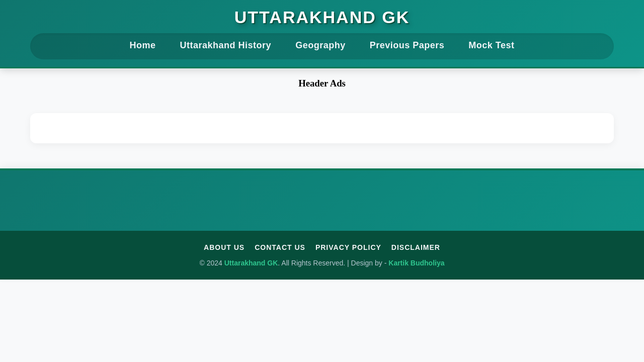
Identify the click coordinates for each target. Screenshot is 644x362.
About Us (224, 247)
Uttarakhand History (226, 45)
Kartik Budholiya (416, 263)
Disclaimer (416, 247)
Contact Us (280, 247)
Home (143, 45)
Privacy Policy (348, 247)
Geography (320, 45)
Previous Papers (407, 45)
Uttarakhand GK (322, 17)
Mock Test (491, 45)
